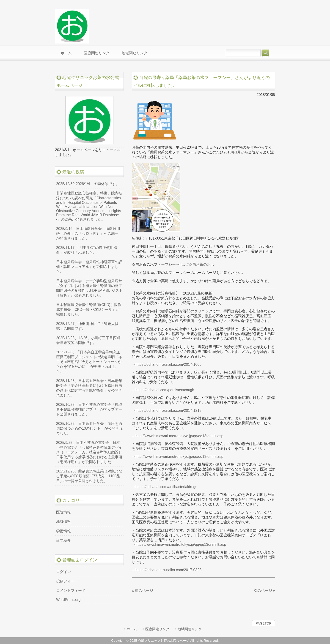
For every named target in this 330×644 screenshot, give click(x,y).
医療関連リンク (157, 629)
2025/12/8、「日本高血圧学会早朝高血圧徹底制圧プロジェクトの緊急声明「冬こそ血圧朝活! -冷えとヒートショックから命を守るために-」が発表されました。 (89, 362)
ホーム (132, 629)
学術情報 (63, 531)
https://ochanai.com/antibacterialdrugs (166, 487)
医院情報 (63, 512)
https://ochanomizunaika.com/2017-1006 (168, 364)
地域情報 (63, 522)
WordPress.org (68, 600)
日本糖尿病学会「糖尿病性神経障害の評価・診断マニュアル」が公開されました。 (89, 267)
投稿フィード (67, 581)
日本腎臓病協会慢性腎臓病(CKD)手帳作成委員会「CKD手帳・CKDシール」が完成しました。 (89, 310)
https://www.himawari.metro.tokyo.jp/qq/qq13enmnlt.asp (181, 544)
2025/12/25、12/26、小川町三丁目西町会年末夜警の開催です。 (88, 340)
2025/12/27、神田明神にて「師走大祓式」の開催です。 (87, 326)
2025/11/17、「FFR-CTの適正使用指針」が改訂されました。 (87, 250)
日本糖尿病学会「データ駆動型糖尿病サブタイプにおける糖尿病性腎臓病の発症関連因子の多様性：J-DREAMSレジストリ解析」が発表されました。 (89, 288)
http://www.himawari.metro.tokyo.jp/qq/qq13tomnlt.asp (179, 436)
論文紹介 (63, 540)
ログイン (63, 572)
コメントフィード (71, 591)
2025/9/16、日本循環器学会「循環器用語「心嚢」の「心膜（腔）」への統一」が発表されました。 (89, 233)
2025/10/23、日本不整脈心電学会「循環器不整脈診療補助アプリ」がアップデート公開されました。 (89, 409)
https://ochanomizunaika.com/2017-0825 (168, 570)
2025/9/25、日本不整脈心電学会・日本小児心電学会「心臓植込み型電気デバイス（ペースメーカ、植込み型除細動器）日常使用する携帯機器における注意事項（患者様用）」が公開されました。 (89, 452)
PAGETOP (264, 623)
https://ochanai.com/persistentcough (165, 390)
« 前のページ (142, 591)
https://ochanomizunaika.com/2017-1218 (168, 411)
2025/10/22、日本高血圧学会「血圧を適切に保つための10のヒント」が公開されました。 (89, 428)
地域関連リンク (190, 629)
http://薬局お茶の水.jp (197, 264)
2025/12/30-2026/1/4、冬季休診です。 (88, 184)
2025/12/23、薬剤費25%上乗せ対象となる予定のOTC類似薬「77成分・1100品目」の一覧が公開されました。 (89, 476)
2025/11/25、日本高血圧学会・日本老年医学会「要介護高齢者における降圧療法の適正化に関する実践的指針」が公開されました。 (89, 388)
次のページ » (264, 591)
